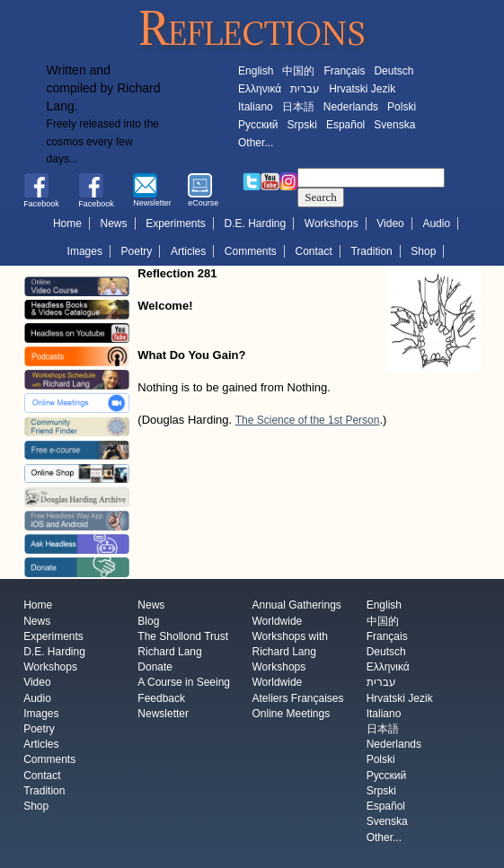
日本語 (298, 107)
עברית (305, 89)
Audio (436, 224)
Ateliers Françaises (297, 698)
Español (345, 125)
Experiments (176, 224)
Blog (148, 621)
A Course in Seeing (184, 683)
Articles (188, 251)
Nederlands (351, 107)
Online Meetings (291, 714)
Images (85, 251)
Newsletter (163, 714)
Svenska (394, 125)
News (114, 224)
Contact (314, 251)
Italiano (256, 107)
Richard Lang (169, 652)
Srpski (302, 125)
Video (390, 224)
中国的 (298, 71)
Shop (423, 251)
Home (67, 224)
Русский (258, 125)
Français (344, 71)
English (256, 71)
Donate (155, 668)
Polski (402, 107)
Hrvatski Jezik (362, 89)
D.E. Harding (256, 224)
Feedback (161, 698)
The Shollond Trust (183, 636)
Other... (256, 143)
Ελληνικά (260, 89)
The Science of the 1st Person (308, 420)
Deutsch (393, 71)
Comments (251, 251)
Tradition (371, 251)
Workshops (332, 224)
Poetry (137, 251)
